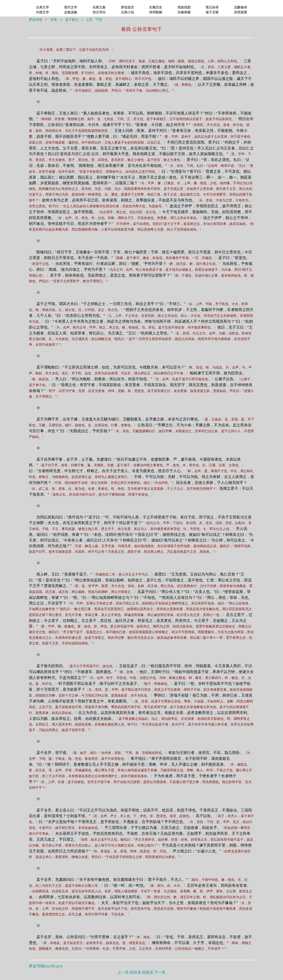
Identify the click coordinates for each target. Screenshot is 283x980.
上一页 (123, 972)
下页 (99, 20)
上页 (89, 20)
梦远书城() (46, 966)
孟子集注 (72, 20)
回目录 (135, 972)
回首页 (148, 972)
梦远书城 (35, 20)
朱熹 (54, 20)
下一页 (160, 972)
